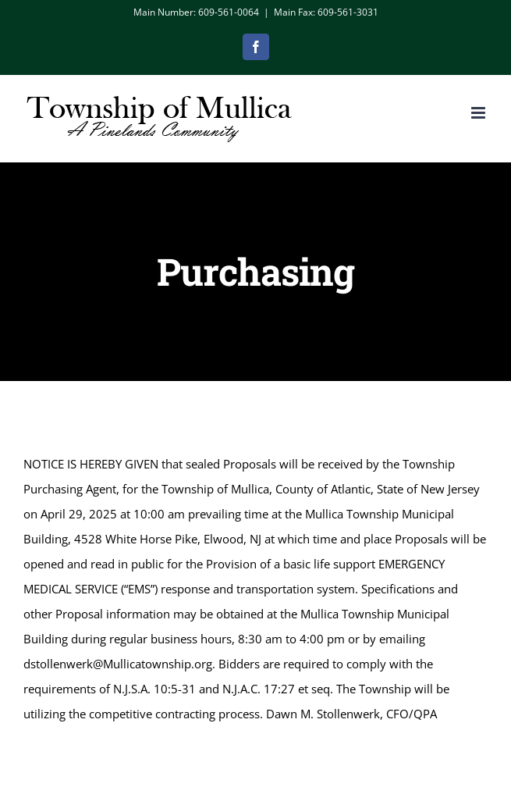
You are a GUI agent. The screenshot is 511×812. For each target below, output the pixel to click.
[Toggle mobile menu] (479, 113)
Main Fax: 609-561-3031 (326, 12)
